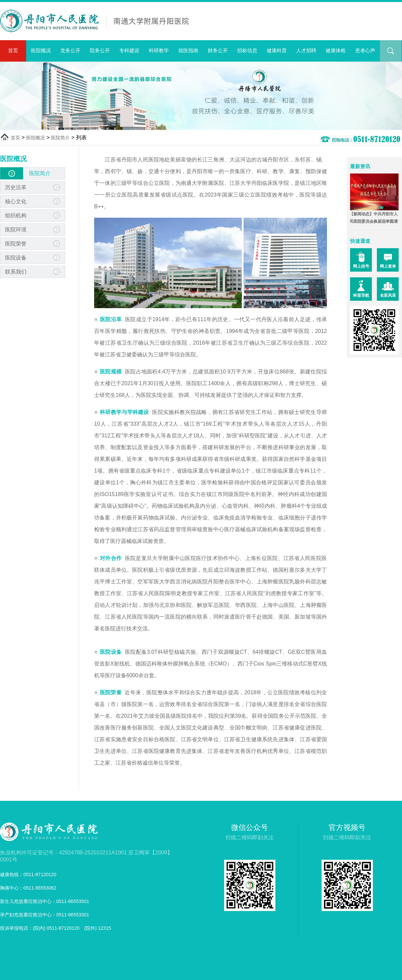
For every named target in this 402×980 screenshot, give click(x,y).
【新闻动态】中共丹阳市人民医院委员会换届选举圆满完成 (370, 221)
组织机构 (16, 216)
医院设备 (16, 258)
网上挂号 (361, 266)
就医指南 (188, 50)
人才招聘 (306, 50)
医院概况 (41, 50)
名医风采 (388, 295)
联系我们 (16, 272)
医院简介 (60, 138)
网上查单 (388, 266)
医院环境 (16, 230)
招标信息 (247, 50)
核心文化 (16, 201)
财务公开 (218, 50)
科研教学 (159, 50)
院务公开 (100, 50)
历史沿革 (16, 187)
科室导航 (361, 295)
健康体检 (336, 50)
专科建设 (129, 50)
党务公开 (70, 50)
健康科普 (277, 50)
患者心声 (365, 50)
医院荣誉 (16, 244)
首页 (13, 50)
